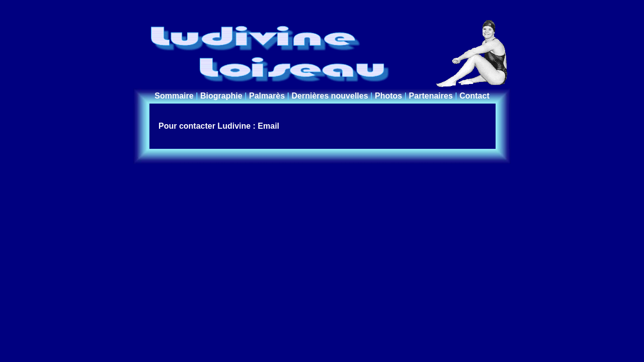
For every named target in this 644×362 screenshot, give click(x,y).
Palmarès (267, 96)
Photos (388, 96)
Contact (474, 96)
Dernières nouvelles (330, 96)
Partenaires (431, 96)
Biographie (221, 96)
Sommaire (174, 96)
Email (268, 126)
